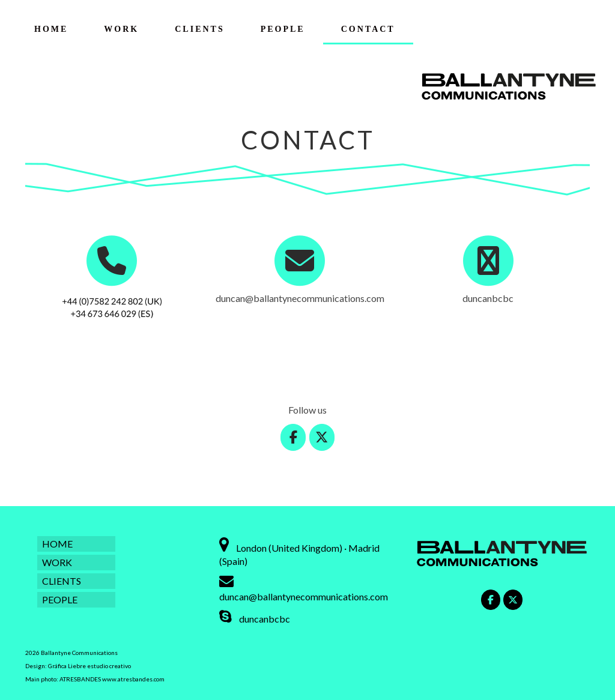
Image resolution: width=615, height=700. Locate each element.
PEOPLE (283, 29)
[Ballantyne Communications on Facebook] (293, 437)
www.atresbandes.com (133, 679)
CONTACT (368, 29)
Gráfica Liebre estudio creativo (89, 666)
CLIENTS (199, 29)
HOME (51, 29)
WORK (121, 29)
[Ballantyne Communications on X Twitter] (322, 437)
